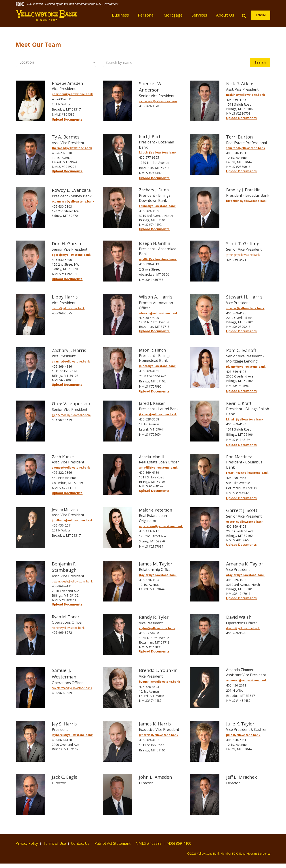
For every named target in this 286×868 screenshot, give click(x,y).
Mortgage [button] (173, 15)
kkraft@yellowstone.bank (245, 419)
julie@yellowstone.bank (243, 735)
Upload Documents (67, 119)
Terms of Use (55, 843)
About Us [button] (225, 15)
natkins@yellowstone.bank (246, 95)
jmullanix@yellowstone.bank (72, 520)
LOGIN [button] (261, 15)
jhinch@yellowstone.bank (157, 366)
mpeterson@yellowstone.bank (161, 526)
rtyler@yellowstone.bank (157, 628)
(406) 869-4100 (179, 843)
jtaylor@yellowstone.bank (158, 575)
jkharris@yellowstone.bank (159, 735)
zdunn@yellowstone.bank (157, 206)
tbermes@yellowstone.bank (72, 148)
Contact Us (80, 843)
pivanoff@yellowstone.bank (246, 367)
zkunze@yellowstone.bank (71, 468)
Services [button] (199, 15)
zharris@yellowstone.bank (71, 361)
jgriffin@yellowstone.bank (158, 259)
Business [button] (120, 15)
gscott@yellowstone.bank (245, 522)
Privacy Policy (27, 843)
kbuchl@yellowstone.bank (158, 152)
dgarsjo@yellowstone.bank (71, 255)
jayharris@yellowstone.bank (72, 735)
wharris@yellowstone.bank (158, 313)
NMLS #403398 (149, 843)
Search (263, 62)
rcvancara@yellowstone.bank (73, 202)
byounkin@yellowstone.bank (160, 682)
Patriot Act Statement (113, 843)
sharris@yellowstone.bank (245, 308)
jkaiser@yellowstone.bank (158, 414)
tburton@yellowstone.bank (246, 148)
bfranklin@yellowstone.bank (247, 201)
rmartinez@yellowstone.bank (247, 473)
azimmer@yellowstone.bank (246, 680)
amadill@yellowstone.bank (158, 468)
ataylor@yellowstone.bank (245, 575)
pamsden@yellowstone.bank (72, 94)
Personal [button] (146, 15)
